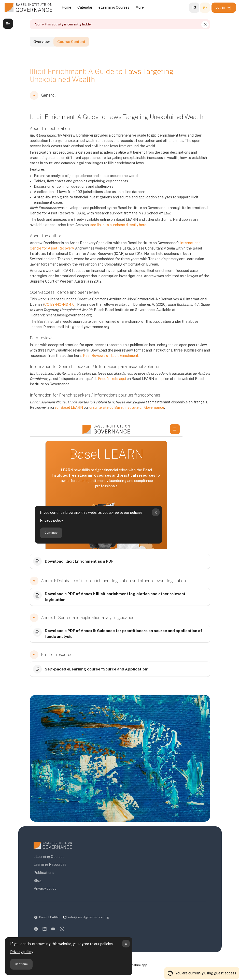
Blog (34, 883)
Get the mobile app (135, 968)
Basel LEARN (46, 919)
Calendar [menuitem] (85, 7)
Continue (21, 964)
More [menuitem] (140, 7)
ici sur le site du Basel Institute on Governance (123, 417)
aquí (158, 389)
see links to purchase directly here (100, 235)
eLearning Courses (46, 859)
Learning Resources (47, 867)
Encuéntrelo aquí (109, 389)
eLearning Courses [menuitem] (114, 7)
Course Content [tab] (79, 53)
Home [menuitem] (66, 7)
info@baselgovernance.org (86, 919)
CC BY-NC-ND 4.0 (56, 314)
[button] (194, 8)
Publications (41, 875)
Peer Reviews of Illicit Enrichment (108, 365)
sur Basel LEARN (66, 417)
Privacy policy (22, 952)
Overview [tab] (42, 53)
